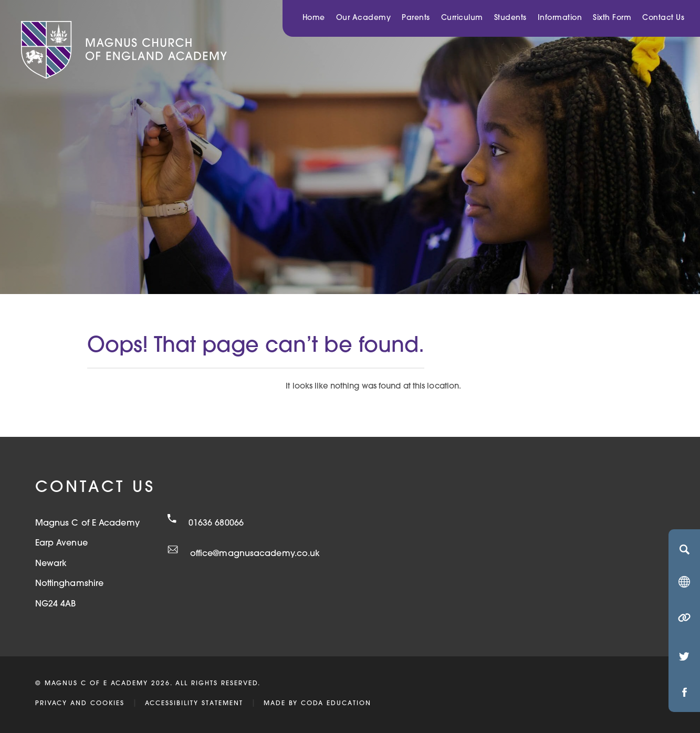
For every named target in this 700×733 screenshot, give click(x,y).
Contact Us (663, 18)
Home (314, 18)
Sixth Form (612, 18)
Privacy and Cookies (80, 704)
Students (510, 18)
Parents (416, 18)
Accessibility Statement (194, 704)
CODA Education (336, 704)
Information (560, 18)
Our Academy (364, 18)
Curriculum (462, 18)
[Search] (684, 549)
